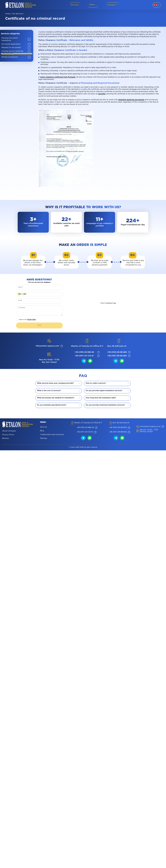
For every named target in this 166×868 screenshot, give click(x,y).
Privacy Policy (32, 319)
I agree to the (27, 319)
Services (44, 427)
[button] (20, 294)
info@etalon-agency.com (47, 346)
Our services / (18, 14)
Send (39, 325)
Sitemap (44, 439)
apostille (102, 94)
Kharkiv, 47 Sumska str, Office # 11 (87, 346)
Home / (8, 14)
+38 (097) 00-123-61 (84, 356)
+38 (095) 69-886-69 (84, 352)
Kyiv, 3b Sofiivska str (117, 346)
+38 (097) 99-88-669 (117, 356)
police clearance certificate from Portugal (58, 77)
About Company (9, 431)
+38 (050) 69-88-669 (117, 352)
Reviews (6, 439)
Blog (42, 431)
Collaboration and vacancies (52, 435)
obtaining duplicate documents (131, 100)
